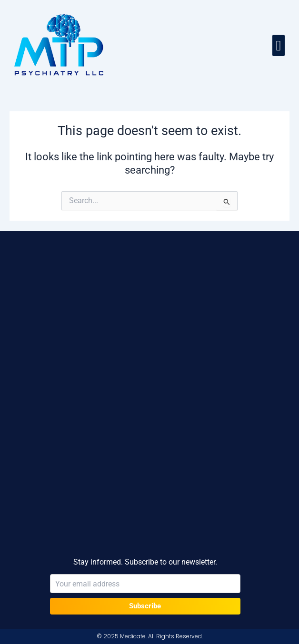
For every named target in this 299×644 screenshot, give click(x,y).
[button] (279, 45)
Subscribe (145, 606)
